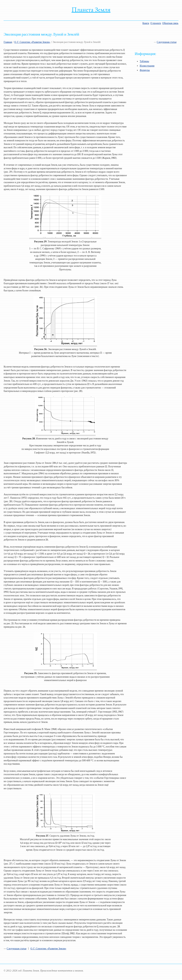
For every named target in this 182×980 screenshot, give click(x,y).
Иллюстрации (147, 66)
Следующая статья (167, 42)
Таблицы (144, 61)
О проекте (156, 23)
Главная (8, 42)
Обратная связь (170, 23)
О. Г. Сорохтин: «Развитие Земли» (32, 42)
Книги (146, 23)
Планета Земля (91, 10)
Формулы (145, 70)
